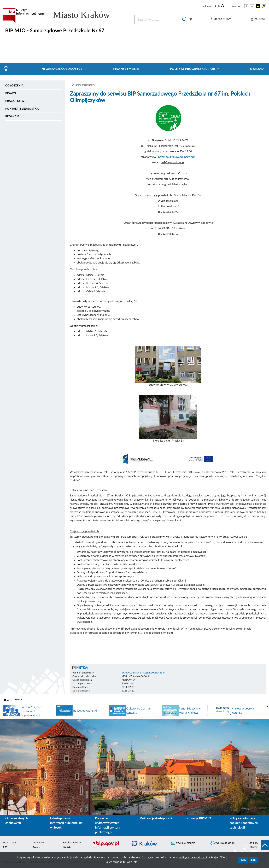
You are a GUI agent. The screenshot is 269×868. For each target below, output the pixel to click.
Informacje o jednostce (61, 69)
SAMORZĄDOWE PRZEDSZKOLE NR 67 (143, 673)
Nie (253, 860)
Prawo (11, 93)
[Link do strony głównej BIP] (61, 16)
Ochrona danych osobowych (17, 821)
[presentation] (267, 706)
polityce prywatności (193, 858)
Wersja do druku (223, 843)
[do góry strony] (258, 845)
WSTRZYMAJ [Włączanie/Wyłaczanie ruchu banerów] (14, 700)
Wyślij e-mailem (183, 843)
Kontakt (67, 847)
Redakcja (13, 116)
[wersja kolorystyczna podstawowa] (246, 6)
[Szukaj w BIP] (158, 20)
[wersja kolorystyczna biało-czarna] (252, 6)
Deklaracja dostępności (156, 818)
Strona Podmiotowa (85, 85)
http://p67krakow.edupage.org (176, 157)
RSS (5, 847)
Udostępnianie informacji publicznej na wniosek (66, 823)
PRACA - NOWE (16, 101)
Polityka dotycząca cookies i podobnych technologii (244, 823)
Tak (243, 860)
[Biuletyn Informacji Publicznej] (109, 846)
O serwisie (38, 843)
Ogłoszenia (14, 86)
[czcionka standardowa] (215, 6)
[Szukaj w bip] (185, 20)
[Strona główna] (7, 69)
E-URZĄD (257, 69)
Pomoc (37, 847)
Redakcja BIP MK (72, 843)
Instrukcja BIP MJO (198, 818)
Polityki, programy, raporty (195, 69)
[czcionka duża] (226, 6)
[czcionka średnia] (219, 6)
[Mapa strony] (221, 19)
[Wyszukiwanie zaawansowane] (191, 20)
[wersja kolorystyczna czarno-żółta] (258, 6)
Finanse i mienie (126, 69)
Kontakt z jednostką (22, 109)
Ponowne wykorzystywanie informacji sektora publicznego (108, 825)
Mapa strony (10, 843)
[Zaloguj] (258, 19)
